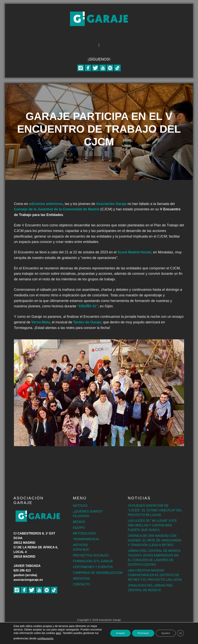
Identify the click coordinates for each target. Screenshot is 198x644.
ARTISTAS (80, 545)
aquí (71, 633)
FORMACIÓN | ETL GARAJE (93, 561)
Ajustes (165, 633)
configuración (62, 638)
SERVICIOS (81, 579)
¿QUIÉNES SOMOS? (88, 511)
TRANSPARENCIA (86, 539)
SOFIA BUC (81, 550)
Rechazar (142, 633)
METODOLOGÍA (84, 533)
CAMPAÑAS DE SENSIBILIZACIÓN (98, 573)
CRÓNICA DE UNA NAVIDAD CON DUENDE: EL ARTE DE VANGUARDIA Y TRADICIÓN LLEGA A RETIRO (154, 540)
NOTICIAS (80, 506)
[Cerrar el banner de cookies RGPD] (180, 633)
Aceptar (118, 633)
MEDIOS (79, 522)
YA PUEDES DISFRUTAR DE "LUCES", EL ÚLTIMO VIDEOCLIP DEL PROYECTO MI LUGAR (155, 510)
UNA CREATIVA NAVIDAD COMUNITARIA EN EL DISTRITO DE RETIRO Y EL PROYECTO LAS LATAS (155, 575)
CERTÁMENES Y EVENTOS (93, 567)
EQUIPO (79, 528)
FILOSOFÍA (81, 516)
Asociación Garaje (99, 19)
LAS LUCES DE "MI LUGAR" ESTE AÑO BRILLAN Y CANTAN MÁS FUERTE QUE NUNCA (152, 525)
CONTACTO (81, 584)
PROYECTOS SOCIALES (91, 555)
